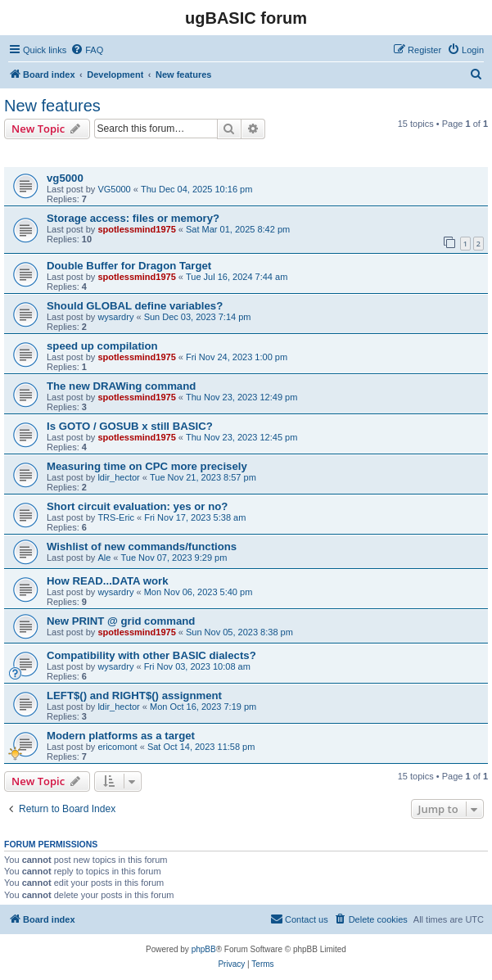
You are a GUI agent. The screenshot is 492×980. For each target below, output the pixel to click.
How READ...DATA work (107, 581)
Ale (104, 558)
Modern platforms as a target (121, 736)
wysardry (115, 317)
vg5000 (65, 178)
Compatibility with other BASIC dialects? (151, 655)
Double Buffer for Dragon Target (129, 266)
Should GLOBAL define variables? (135, 306)
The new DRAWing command (121, 386)
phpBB (204, 949)
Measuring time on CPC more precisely (147, 466)
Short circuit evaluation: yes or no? (137, 506)
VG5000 (114, 189)
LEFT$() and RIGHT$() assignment (134, 695)
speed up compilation (102, 346)
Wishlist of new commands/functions (142, 546)
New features (52, 106)
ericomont (117, 747)
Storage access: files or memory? (133, 218)
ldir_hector (118, 477)
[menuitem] (87, 50)
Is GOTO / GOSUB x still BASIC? (130, 426)
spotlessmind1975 (136, 229)
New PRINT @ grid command (121, 621)
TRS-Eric (116, 517)
